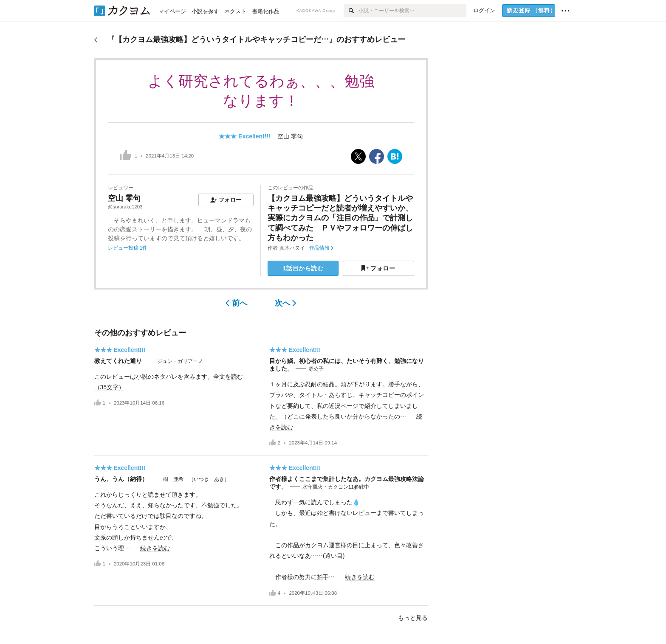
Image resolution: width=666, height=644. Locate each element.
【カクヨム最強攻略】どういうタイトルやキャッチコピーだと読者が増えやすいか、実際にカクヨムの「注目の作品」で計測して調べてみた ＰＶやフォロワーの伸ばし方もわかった (340, 218)
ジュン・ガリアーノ (180, 361)
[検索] (351, 11)
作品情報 (321, 248)
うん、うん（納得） (121, 479)
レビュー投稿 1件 (128, 248)
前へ (236, 303)
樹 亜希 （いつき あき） (196, 479)
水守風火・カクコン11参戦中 (336, 487)
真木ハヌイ (292, 248)
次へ (286, 303)
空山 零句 (290, 136)
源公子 (316, 369)
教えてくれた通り (118, 361)
